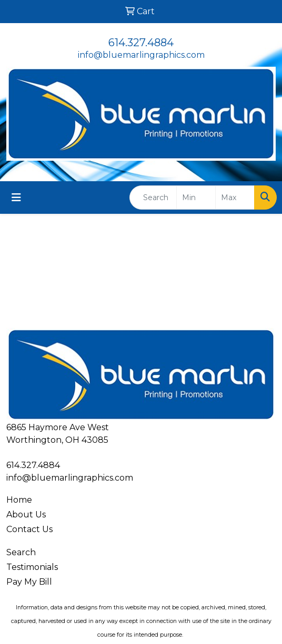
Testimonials (32, 567)
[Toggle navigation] (16, 198)
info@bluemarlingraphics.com (141, 55)
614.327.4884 (141, 43)
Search (21, 552)
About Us (26, 515)
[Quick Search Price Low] (196, 198)
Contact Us (29, 529)
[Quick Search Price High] (235, 198)
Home (19, 500)
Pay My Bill (29, 582)
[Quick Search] (153, 198)
